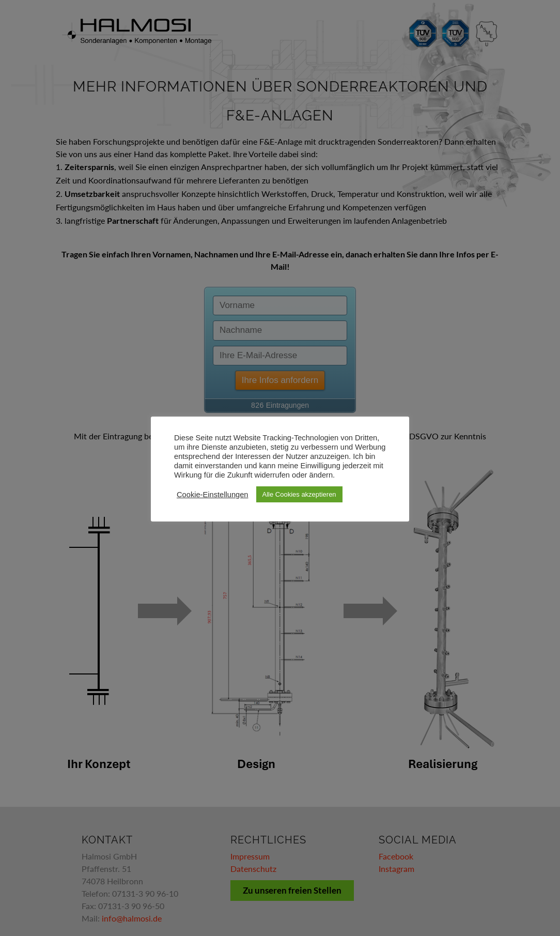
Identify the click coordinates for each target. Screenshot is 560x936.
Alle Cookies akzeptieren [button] (299, 494)
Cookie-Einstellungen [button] (213, 495)
